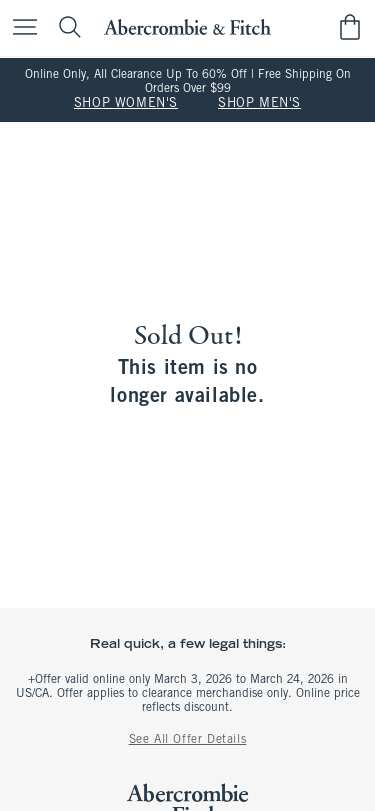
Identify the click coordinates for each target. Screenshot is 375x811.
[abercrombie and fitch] (187, 27)
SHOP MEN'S (259, 104)
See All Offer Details (188, 740)
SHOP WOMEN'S (126, 104)
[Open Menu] (20, 28)
